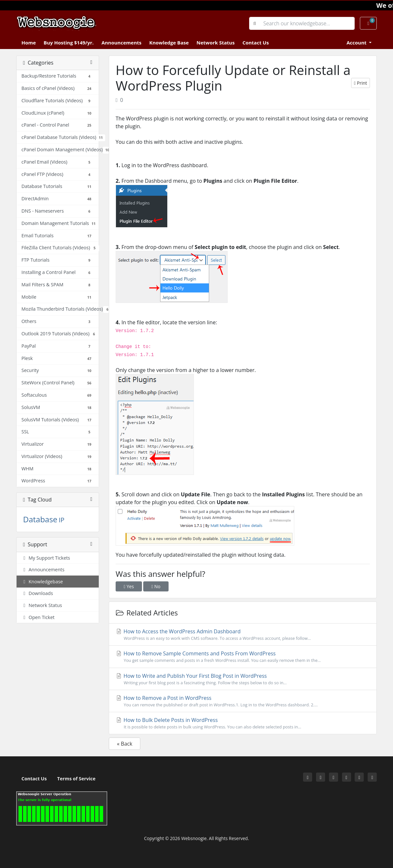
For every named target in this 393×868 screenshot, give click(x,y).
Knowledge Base (169, 43)
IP (62, 520)
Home (29, 43)
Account (357, 43)
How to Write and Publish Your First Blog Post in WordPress (243, 679)
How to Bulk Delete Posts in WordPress (243, 723)
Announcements (121, 43)
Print (361, 83)
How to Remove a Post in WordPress (243, 701)
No (156, 586)
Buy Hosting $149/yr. (69, 43)
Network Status (216, 43)
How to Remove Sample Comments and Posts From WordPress (243, 657)
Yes (129, 586)
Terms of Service (76, 779)
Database (40, 519)
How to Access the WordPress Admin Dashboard (243, 635)
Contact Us (255, 43)
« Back (125, 744)
